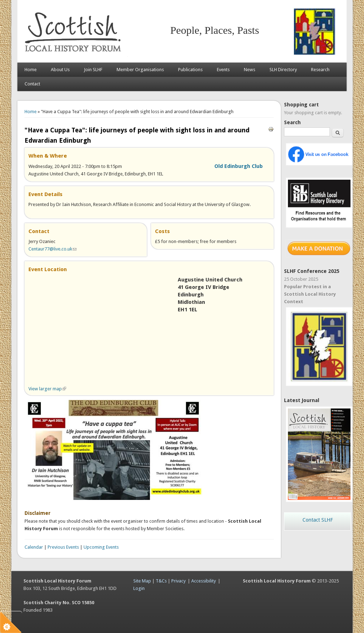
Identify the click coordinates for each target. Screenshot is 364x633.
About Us (60, 70)
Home (31, 70)
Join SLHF (93, 70)
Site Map (142, 581)
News (250, 70)
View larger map (47, 389)
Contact (32, 84)
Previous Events (63, 547)
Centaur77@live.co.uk (52, 249)
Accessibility (204, 581)
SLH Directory (283, 70)
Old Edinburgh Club (239, 166)
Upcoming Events (101, 547)
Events (223, 70)
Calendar (34, 547)
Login (139, 588)
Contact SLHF (318, 520)
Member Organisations (140, 70)
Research (320, 70)
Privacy (178, 581)
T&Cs (161, 581)
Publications (190, 70)
